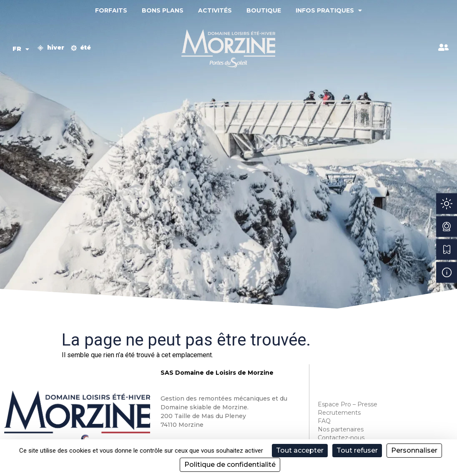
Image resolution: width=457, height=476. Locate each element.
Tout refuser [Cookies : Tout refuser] (357, 450)
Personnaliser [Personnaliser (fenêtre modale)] (414, 450)
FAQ (324, 421)
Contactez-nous (341, 438)
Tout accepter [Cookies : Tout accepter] (300, 450)
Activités (215, 10)
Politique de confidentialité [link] (230, 465)
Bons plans (163, 10)
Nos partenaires (341, 429)
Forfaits (111, 10)
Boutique (264, 10)
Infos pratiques (329, 10)
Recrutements (339, 413)
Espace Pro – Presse (348, 404)
